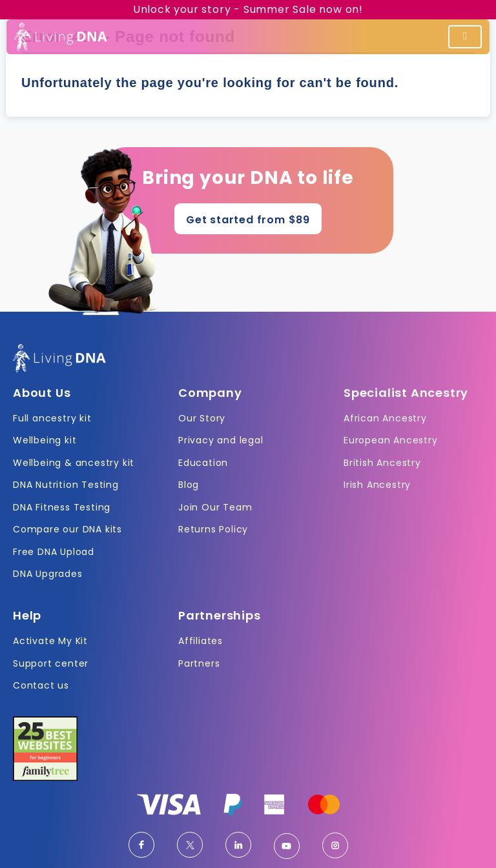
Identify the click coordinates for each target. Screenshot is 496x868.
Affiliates (201, 641)
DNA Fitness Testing (62, 507)
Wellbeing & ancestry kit (74, 463)
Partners (199, 663)
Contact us (41, 685)
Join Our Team (215, 507)
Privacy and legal (221, 440)
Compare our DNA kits (67, 529)
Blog (189, 485)
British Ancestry (382, 463)
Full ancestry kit (52, 418)
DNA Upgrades (48, 574)
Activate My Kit (50, 641)
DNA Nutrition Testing (66, 485)
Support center (51, 663)
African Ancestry (385, 418)
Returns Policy (213, 529)
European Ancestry (391, 440)
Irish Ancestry (377, 485)
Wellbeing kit (45, 440)
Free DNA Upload (54, 552)
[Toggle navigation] (465, 37)
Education (203, 463)
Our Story (202, 418)
